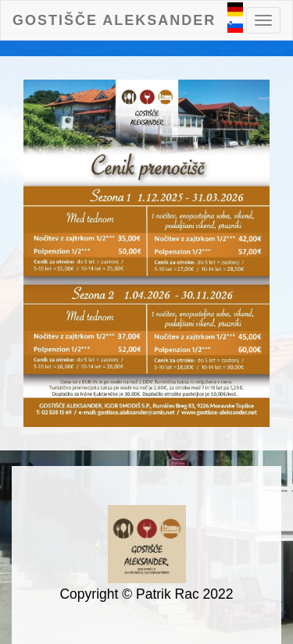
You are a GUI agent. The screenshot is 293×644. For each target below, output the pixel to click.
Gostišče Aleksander (114, 20)
